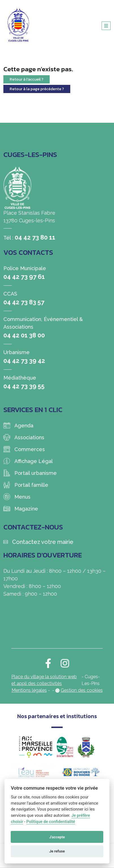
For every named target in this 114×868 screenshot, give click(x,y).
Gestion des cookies (82, 690)
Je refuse (57, 851)
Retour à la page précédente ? (37, 89)
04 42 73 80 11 (35, 237)
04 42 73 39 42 (24, 361)
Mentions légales (29, 690)
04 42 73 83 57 (24, 302)
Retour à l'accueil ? (27, 79)
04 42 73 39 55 (24, 386)
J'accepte (57, 837)
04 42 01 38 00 (24, 335)
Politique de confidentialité (51, 822)
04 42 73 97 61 (24, 277)
